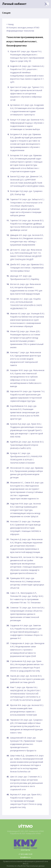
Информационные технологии (20, 31)
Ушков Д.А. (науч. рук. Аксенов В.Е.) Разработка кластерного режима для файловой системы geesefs (27, 679)
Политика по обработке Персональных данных (26, 866)
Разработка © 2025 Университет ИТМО (25, 834)
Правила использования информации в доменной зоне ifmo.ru (26, 863)
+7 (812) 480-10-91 (26, 854)
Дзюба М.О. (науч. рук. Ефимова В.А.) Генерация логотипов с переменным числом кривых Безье (27, 268)
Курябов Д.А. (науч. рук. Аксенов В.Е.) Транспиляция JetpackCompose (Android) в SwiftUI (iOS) (27, 445)
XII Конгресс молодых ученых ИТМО (23, 28)
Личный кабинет (14, 4)
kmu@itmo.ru (25, 857)
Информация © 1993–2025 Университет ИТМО (26, 831)
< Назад (10, 24)
